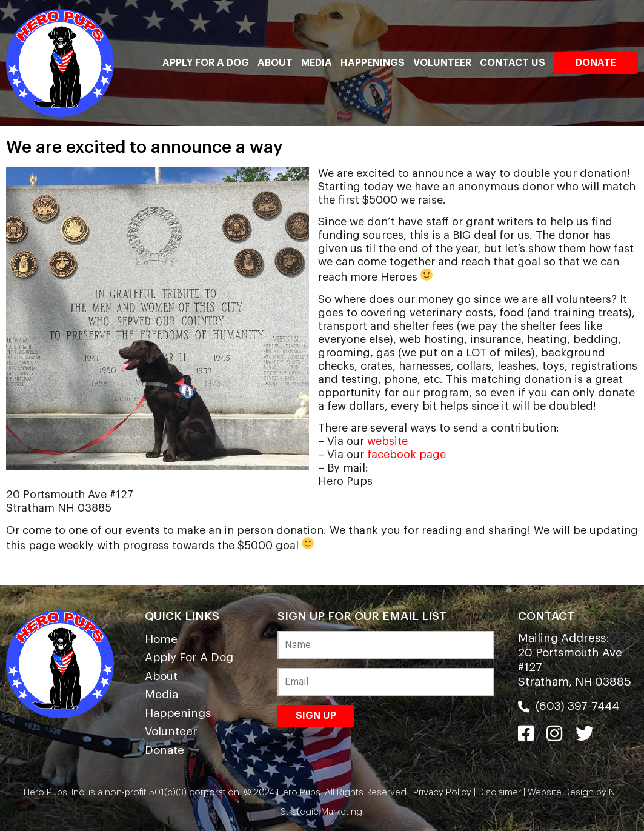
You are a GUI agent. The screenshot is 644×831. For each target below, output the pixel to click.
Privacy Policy (442, 793)
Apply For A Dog (206, 63)
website (387, 441)
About (275, 63)
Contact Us (513, 63)
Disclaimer (500, 793)
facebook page (407, 455)
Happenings (373, 63)
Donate (596, 63)
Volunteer (442, 63)
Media (317, 63)
